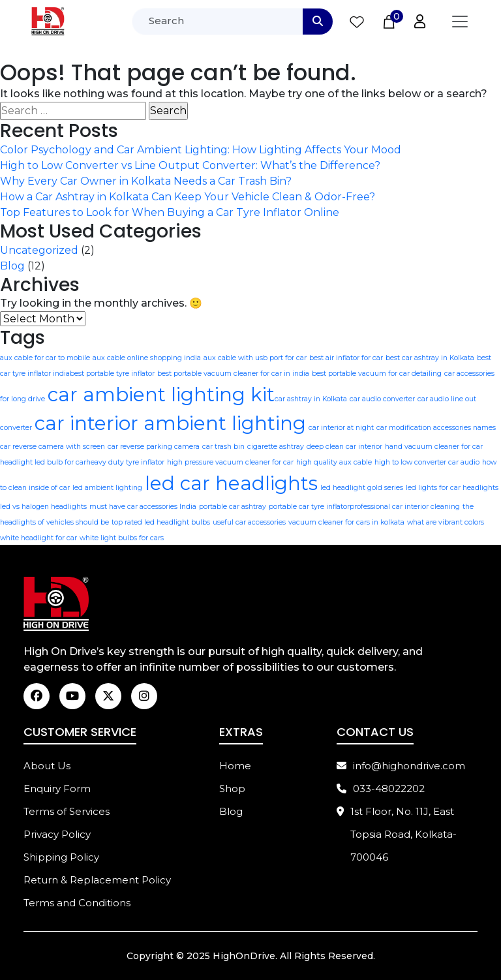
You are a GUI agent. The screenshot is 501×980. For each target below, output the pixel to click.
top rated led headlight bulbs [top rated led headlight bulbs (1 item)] (161, 522)
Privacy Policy (57, 835)
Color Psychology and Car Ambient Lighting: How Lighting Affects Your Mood (201, 150)
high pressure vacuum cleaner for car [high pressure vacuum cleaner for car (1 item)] (230, 462)
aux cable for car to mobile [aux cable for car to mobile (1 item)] (45, 358)
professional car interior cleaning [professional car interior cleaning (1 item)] (405, 507)
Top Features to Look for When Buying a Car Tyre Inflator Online (170, 212)
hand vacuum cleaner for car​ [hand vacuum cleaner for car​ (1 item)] (434, 447)
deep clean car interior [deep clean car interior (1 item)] (344, 447)
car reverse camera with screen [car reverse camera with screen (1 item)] (53, 447)
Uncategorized (39, 250)
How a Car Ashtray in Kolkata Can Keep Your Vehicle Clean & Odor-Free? (188, 197)
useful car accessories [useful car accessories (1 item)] (249, 522)
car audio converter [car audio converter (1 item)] (382, 399)
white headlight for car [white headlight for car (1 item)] (38, 538)
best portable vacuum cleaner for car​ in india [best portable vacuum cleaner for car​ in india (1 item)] (233, 374)
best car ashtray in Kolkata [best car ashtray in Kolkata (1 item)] (430, 358)
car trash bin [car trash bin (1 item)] (223, 447)
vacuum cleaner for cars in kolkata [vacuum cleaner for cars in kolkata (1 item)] (346, 522)
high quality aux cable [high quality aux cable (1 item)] (334, 462)
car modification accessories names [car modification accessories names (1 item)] (436, 428)
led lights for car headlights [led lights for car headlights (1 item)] (452, 488)
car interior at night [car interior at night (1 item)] (341, 428)
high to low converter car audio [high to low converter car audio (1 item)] (427, 462)
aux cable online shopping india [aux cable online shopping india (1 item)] (147, 358)
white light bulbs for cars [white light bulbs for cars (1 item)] (122, 538)
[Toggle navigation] (460, 22)
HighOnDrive (244, 956)
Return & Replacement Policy (97, 880)
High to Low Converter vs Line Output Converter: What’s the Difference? (190, 165)
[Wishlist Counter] (357, 22)
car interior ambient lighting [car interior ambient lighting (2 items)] (170, 423)
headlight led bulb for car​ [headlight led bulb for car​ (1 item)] (43, 462)
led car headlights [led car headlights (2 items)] (231, 483)
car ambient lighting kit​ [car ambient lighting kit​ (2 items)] (161, 394)
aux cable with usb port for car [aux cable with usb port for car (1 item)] (255, 358)
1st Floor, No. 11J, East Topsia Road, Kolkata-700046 (397, 835)
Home (235, 766)
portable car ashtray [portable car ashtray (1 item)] (233, 507)
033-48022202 (381, 789)
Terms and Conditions (77, 903)
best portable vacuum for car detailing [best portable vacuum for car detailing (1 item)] (377, 374)
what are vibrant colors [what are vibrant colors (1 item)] (446, 522)
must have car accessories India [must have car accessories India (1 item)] (143, 507)
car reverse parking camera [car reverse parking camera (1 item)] (154, 447)
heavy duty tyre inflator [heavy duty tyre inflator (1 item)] (125, 462)
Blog (12, 266)
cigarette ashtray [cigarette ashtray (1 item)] (276, 447)
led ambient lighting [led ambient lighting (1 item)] (107, 488)
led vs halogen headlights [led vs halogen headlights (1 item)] (43, 507)
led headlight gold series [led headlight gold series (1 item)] (362, 488)
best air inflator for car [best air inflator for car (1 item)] (346, 358)
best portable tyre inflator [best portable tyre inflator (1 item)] (112, 374)
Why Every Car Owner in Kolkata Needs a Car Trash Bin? (146, 181)
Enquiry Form (57, 789)
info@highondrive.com (401, 766)
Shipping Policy (61, 858)
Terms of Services (67, 812)
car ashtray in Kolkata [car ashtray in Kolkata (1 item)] (311, 399)
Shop (232, 789)
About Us (47, 766)
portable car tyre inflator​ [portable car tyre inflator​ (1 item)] (309, 507)
